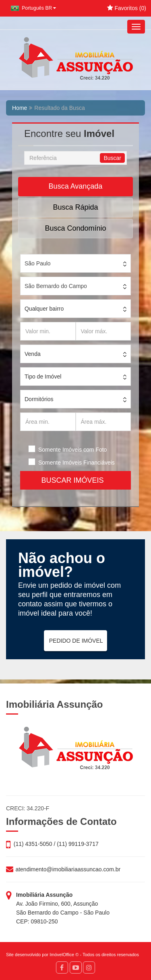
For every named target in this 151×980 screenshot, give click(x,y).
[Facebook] (62, 967)
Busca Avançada (76, 186)
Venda (33, 354)
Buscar (112, 158)
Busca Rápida (75, 207)
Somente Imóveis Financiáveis (77, 463)
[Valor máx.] (103, 331)
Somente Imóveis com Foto (72, 450)
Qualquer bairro (44, 309)
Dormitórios (39, 399)
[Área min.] (48, 422)
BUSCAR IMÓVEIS (75, 480)
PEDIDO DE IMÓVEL (76, 641)
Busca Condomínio (75, 228)
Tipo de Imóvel (43, 376)
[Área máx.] (103, 422)
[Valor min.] (48, 331)
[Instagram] (89, 967)
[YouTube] (76, 967)
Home (20, 108)
